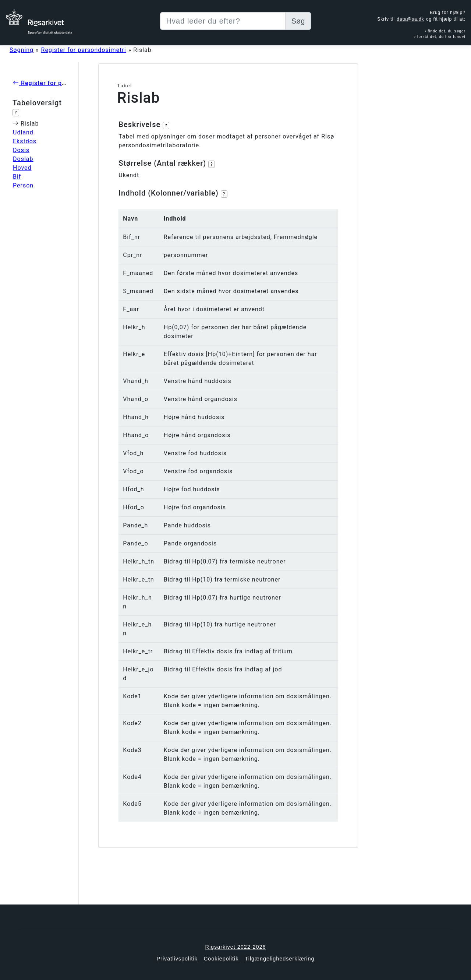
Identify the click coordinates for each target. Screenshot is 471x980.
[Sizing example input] (223, 21)
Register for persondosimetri (84, 50)
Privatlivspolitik (177, 959)
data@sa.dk (410, 19)
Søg (298, 21)
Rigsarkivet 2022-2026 (236, 947)
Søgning (22, 50)
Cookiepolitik (221, 959)
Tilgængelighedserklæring (279, 959)
